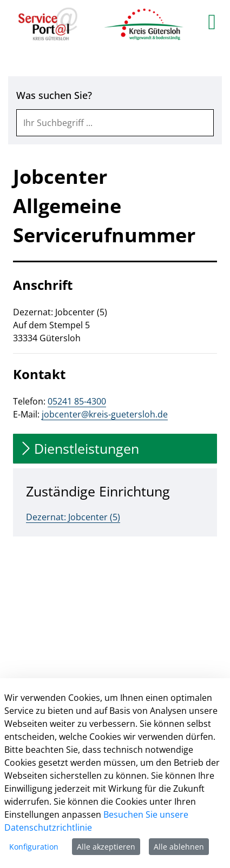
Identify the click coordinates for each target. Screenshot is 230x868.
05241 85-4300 (77, 401)
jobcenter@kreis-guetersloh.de (105, 414)
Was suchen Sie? (54, 95)
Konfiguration (34, 847)
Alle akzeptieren (106, 847)
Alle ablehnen (179, 847)
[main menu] (212, 22)
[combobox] (115, 123)
